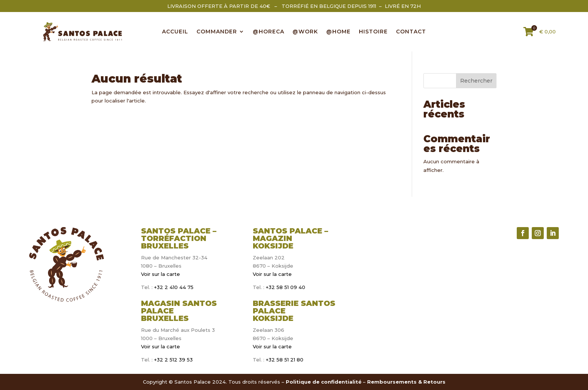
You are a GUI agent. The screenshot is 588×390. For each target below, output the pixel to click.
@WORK (305, 32)
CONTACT (411, 32)
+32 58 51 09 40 (286, 287)
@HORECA (268, 32)
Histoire (373, 32)
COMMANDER (217, 32)
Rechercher (476, 81)
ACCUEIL (175, 32)
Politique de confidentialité (324, 382)
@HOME (338, 32)
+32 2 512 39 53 (173, 360)
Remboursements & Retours (406, 382)
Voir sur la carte (160, 274)
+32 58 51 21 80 (285, 360)
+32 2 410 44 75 (173, 287)
